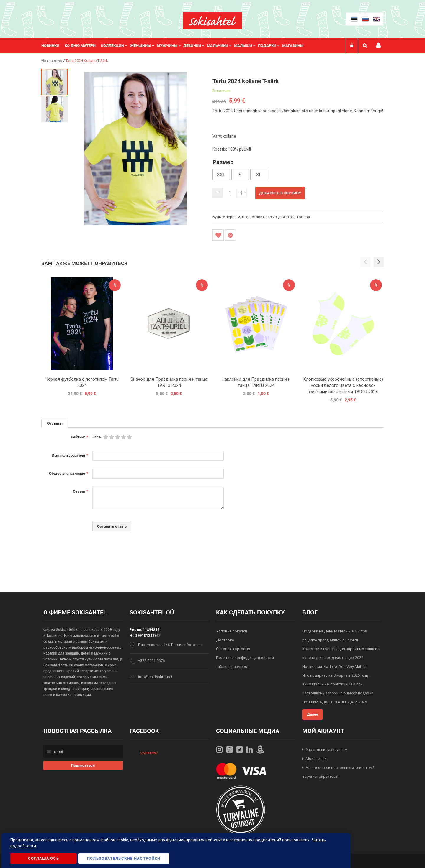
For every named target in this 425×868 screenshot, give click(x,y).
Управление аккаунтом (327, 750)
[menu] (175, 46)
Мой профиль (378, 46)
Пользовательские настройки (124, 858)
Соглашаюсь (44, 858)
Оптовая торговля (233, 649)
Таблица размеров (233, 666)
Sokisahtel (149, 753)
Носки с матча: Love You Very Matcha (335, 666)
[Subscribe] (83, 765)
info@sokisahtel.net (155, 677)
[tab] (55, 423)
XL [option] (259, 175)
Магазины (293, 46)
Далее (313, 714)
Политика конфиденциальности (245, 658)
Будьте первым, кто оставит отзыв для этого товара (261, 217)
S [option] (240, 175)
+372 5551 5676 (151, 661)
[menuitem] (53, 46)
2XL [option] (221, 175)
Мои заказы (317, 758)
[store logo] (212, 21)
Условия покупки (232, 631)
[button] (55, 109)
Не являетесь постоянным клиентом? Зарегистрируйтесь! (338, 772)
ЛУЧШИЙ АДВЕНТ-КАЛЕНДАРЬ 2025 (335, 702)
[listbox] (298, 175)
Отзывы (55, 423)
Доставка (225, 640)
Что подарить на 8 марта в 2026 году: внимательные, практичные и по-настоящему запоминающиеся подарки (338, 684)
